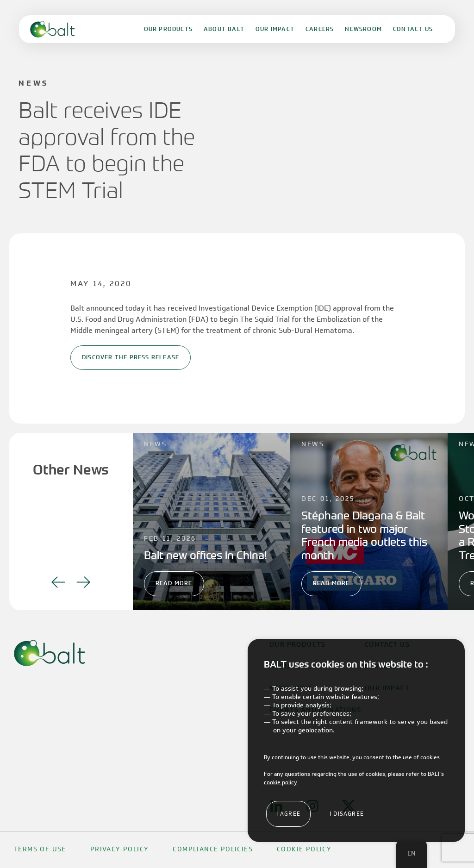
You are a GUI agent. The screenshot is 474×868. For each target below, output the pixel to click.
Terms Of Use (40, 849)
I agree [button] (288, 814)
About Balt (224, 29)
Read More (174, 583)
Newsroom (363, 29)
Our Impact (275, 29)
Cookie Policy (304, 849)
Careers (320, 29)
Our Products (168, 29)
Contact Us (413, 29)
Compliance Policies (213, 849)
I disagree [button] (347, 814)
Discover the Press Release (131, 357)
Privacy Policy (120, 849)
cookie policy (280, 782)
